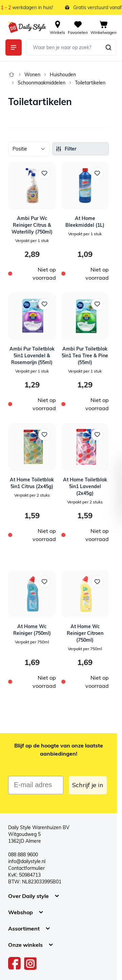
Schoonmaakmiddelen (42, 83)
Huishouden (63, 75)
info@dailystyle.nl (27, 861)
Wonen (32, 75)
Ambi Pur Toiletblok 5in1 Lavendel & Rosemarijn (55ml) (32, 356)
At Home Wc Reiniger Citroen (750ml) (85, 633)
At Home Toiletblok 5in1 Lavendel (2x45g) (85, 486)
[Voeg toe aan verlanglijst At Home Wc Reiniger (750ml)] (44, 582)
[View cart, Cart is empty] (104, 27)
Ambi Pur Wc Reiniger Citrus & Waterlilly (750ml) (32, 225)
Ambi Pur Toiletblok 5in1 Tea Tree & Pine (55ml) (85, 356)
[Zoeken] (108, 47)
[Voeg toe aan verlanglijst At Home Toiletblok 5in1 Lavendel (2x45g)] (97, 435)
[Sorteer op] (29, 149)
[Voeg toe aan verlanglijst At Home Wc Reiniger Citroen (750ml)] (97, 582)
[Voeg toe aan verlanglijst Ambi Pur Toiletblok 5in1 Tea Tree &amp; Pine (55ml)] (97, 304)
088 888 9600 (23, 855)
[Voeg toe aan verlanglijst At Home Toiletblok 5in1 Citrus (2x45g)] (44, 435)
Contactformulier (26, 868)
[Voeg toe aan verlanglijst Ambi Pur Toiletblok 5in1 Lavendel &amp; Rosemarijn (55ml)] (44, 304)
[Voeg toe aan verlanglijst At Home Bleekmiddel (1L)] (97, 173)
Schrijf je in (88, 785)
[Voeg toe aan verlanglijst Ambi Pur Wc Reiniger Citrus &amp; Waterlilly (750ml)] (44, 173)
